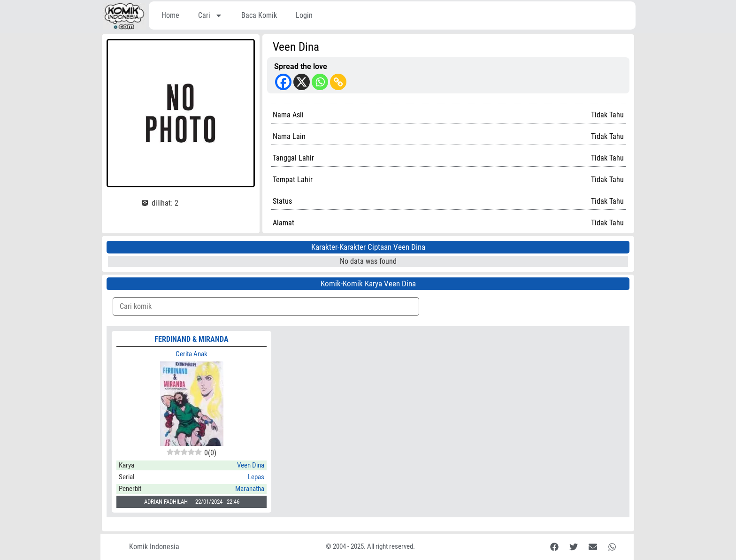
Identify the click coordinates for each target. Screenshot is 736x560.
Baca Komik (259, 15)
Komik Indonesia (154, 547)
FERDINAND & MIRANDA (192, 339)
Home (170, 15)
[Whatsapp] (320, 82)
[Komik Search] (266, 307)
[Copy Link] (338, 82)
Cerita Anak (192, 354)
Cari (210, 15)
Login (304, 15)
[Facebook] (283, 82)
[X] (302, 82)
